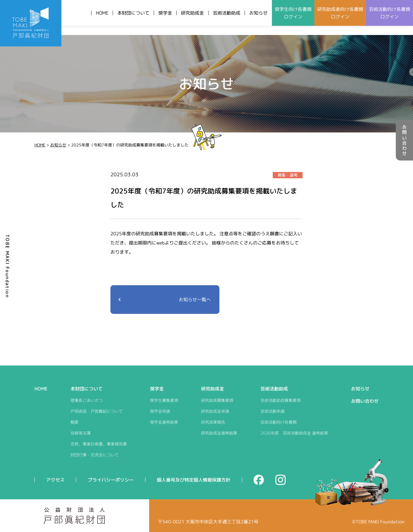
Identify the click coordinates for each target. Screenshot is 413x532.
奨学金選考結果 (164, 422)
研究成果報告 (213, 422)
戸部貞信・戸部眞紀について (97, 411)
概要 (75, 422)
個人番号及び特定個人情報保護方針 (194, 480)
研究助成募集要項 (217, 400)
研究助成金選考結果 (219, 433)
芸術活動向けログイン (389, 13)
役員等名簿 (81, 433)
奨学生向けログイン (293, 13)
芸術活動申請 (272, 411)
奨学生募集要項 (164, 400)
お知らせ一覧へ (195, 300)
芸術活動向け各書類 (278, 422)
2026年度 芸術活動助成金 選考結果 (294, 433)
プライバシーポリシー (111, 480)
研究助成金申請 (215, 411)
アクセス (55, 480)
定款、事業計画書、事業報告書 (99, 444)
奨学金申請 (160, 411)
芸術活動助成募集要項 (280, 400)
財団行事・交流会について (95, 455)
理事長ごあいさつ (87, 400)
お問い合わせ (404, 140)
